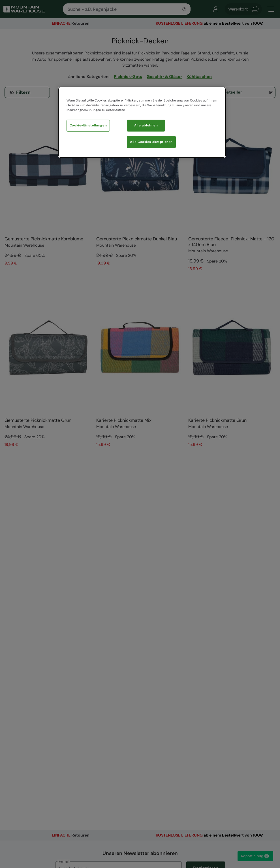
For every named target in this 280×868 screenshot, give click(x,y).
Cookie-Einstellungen (88, 125)
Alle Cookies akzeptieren (151, 142)
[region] (142, 122)
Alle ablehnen (146, 125)
